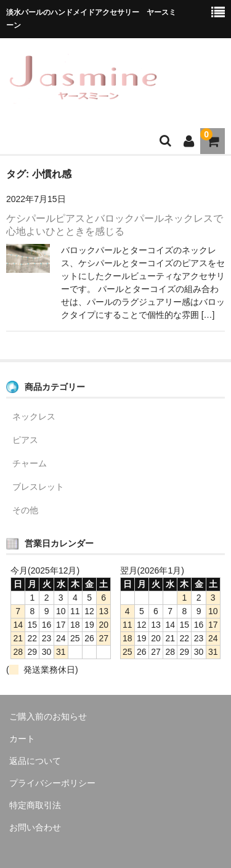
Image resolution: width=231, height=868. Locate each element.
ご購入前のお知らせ (48, 716)
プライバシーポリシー (52, 783)
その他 (25, 510)
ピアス (25, 440)
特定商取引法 (35, 805)
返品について (35, 761)
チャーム (30, 463)
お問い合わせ (35, 827)
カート (22, 739)
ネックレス (34, 416)
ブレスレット (38, 487)
